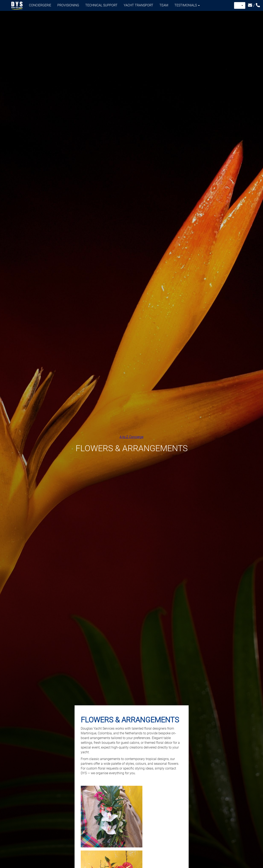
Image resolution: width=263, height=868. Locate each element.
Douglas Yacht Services (17, 6)
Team (164, 5)
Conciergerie (40, 5)
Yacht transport (138, 5)
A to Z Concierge (131, 437)
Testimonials (187, 5)
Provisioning (68, 5)
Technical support (101, 5)
